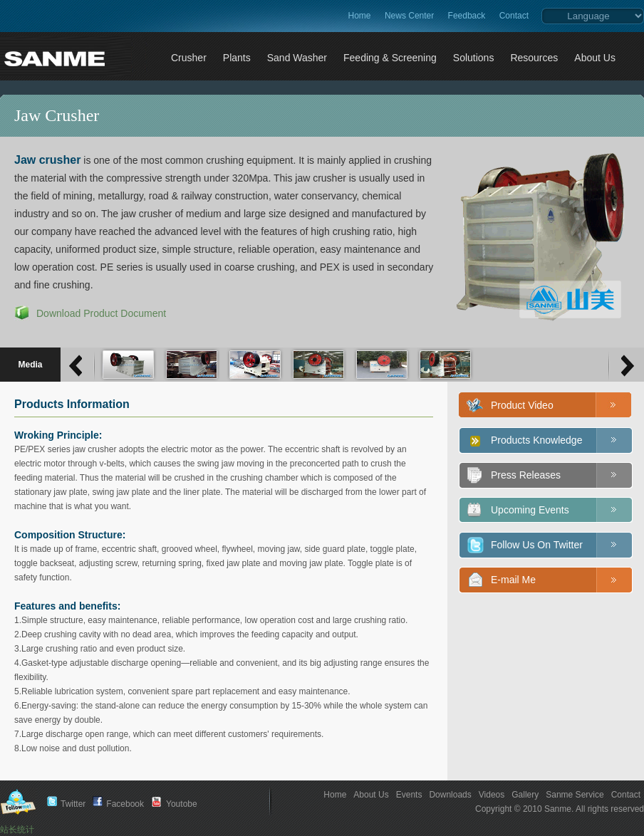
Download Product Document (101, 313)
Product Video (522, 405)
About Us (371, 795)
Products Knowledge (536, 440)
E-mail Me (513, 580)
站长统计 (17, 830)
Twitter (73, 804)
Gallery (525, 795)
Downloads (450, 795)
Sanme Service (575, 795)
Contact (514, 16)
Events (409, 795)
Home (360, 16)
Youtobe (182, 804)
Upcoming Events (530, 510)
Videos (492, 795)
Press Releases (526, 475)
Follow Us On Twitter (537, 545)
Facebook (125, 804)
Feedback (467, 16)
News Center (409, 16)
